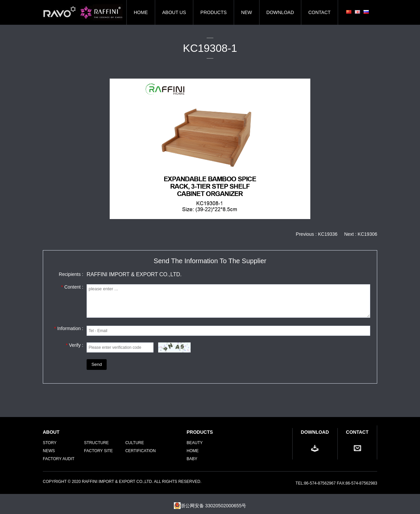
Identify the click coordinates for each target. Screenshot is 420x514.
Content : (72, 287)
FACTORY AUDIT (59, 459)
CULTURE (135, 443)
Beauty (195, 443)
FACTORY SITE (98, 451)
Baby (192, 459)
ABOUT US (174, 12)
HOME (141, 12)
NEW (247, 12)
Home (193, 451)
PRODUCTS (214, 12)
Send (96, 364)
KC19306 (367, 234)
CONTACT (320, 12)
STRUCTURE (96, 443)
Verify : (75, 345)
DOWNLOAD (280, 12)
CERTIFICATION (141, 451)
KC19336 (328, 234)
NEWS (49, 451)
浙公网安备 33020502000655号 (210, 506)
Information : (69, 328)
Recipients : (71, 274)
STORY (50, 443)
